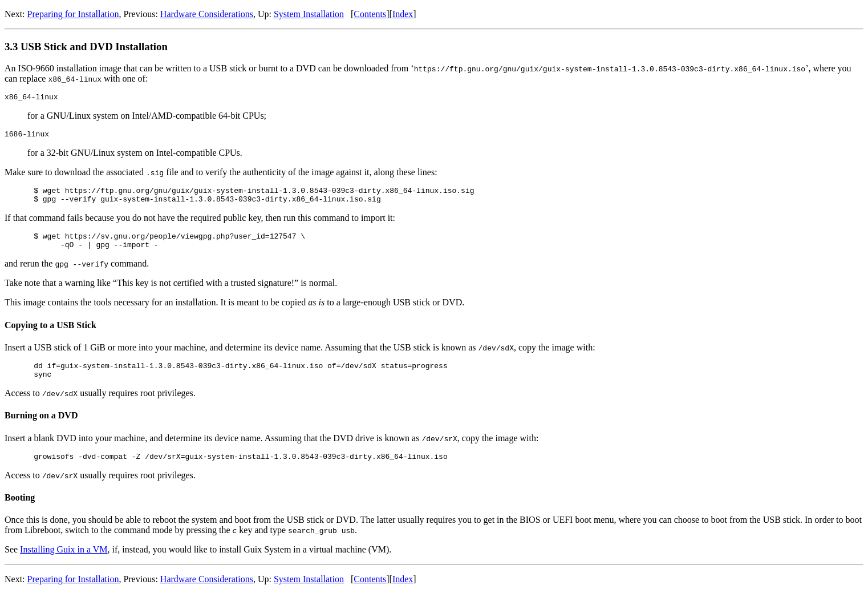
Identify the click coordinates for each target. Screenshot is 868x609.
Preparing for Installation (73, 14)
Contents (370, 14)
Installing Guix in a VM (64, 565)
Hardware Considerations (207, 14)
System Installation (309, 14)
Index (403, 14)
